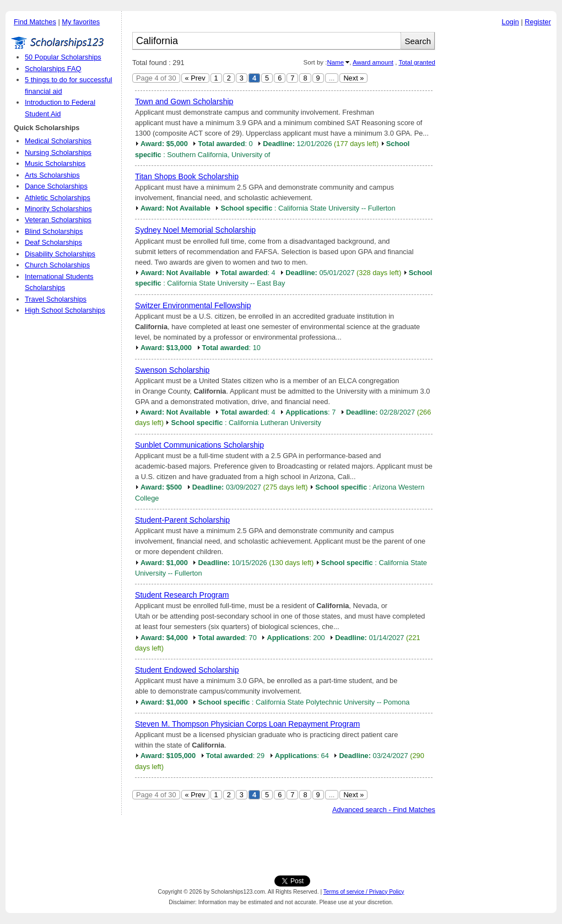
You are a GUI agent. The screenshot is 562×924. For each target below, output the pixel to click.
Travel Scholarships (56, 299)
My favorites (81, 22)
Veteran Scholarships (58, 220)
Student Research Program (182, 595)
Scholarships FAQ (53, 69)
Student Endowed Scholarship (187, 670)
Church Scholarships (57, 265)
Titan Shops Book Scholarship (187, 176)
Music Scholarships (55, 163)
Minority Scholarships (58, 209)
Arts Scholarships (52, 175)
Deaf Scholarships (53, 242)
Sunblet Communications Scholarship (199, 445)
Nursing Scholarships (58, 152)
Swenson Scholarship (172, 370)
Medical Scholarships (58, 141)
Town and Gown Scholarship (184, 101)
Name (335, 62)
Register (538, 22)
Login (510, 22)
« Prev (195, 78)
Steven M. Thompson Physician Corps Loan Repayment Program (247, 724)
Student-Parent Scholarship (182, 520)
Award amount (373, 62)
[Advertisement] (499, 198)
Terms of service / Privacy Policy (364, 892)
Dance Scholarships (56, 186)
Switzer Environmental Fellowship (193, 305)
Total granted (417, 62)
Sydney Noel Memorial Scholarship (195, 230)
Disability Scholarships (60, 254)
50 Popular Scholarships (63, 57)
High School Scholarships (65, 310)
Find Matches (35, 22)
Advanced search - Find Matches (384, 810)
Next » (353, 78)
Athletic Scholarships (58, 198)
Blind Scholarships (54, 231)
